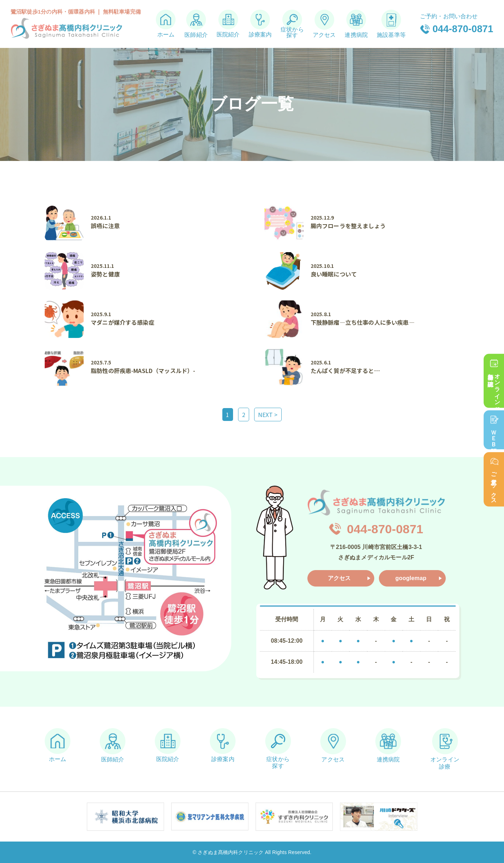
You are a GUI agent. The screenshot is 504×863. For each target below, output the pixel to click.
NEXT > (268, 415)
